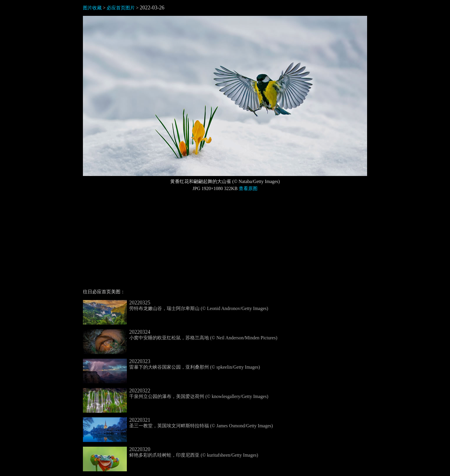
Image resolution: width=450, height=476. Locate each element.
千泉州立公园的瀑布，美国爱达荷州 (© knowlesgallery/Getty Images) (176, 394)
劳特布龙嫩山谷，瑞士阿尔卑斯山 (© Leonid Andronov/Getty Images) (175, 306)
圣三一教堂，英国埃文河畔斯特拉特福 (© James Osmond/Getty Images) (178, 423)
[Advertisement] (225, 243)
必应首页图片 (121, 8)
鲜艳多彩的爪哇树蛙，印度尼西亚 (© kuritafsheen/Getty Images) (171, 452)
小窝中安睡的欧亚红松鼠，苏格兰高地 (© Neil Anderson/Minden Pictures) (180, 335)
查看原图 (248, 188)
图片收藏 (92, 8)
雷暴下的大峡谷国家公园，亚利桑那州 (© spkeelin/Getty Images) (171, 364)
